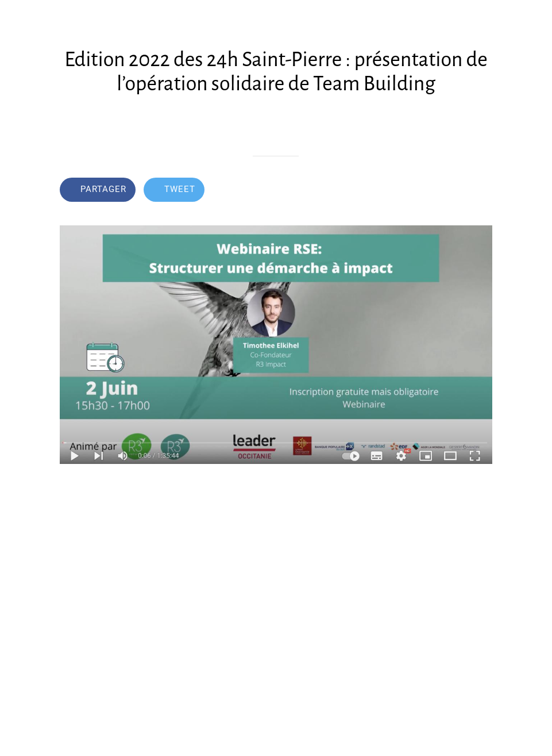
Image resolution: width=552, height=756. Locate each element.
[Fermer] (18, 18)
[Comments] (478, 191)
